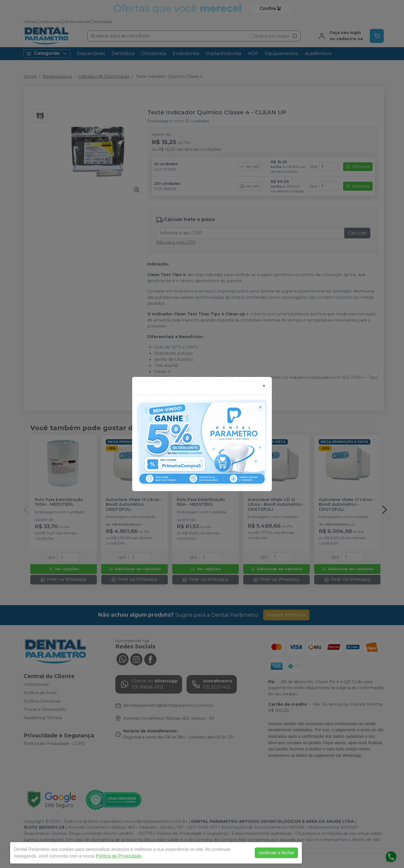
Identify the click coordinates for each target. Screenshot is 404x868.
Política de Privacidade (119, 856)
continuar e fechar (276, 853)
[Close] (264, 386)
